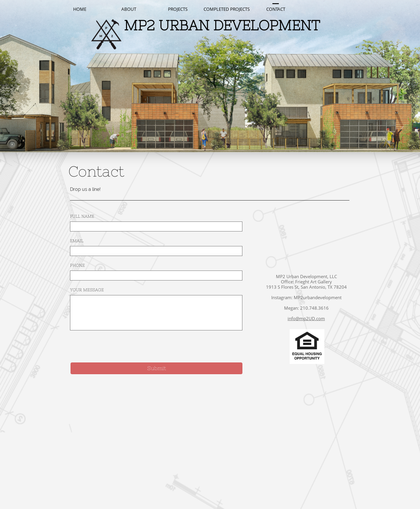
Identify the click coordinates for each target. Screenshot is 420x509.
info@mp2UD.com (306, 318)
